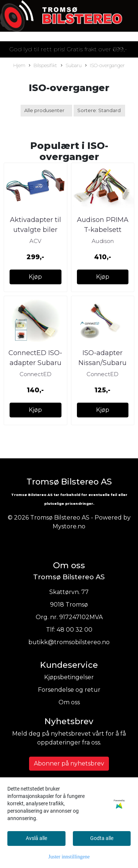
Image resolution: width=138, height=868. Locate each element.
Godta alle (102, 838)
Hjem (19, 65)
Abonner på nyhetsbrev (69, 763)
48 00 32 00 (75, 630)
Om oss (69, 702)
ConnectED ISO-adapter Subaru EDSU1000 (35, 363)
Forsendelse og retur (69, 690)
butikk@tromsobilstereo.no (69, 642)
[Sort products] (99, 110)
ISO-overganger (105, 66)
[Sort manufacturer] (46, 110)
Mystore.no (69, 526)
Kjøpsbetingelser (69, 677)
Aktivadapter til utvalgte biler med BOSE (36, 230)
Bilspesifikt (43, 66)
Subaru (71, 66)
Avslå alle (36, 838)
